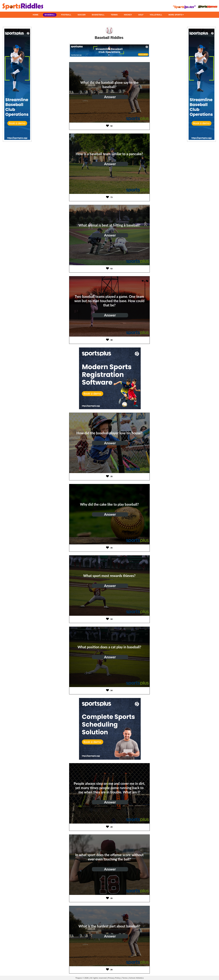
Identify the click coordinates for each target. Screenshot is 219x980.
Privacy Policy (114, 978)
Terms (125, 978)
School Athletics (136, 978)
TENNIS (114, 15)
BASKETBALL (98, 15)
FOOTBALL (66, 15)
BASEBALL (50, 15)
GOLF (141, 15)
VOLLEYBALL (156, 15)
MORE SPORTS (176, 15)
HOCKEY (128, 15)
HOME (35, 15)
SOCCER (82, 15)
